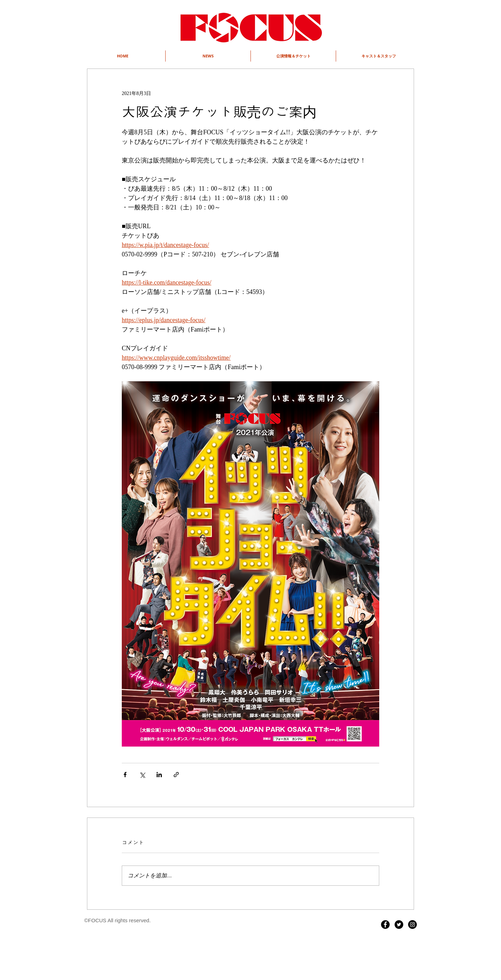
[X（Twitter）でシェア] (142, 775)
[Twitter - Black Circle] (399, 925)
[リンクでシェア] (176, 775)
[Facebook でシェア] (125, 775)
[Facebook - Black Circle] (385, 925)
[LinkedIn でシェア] (159, 775)
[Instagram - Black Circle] (412, 925)
